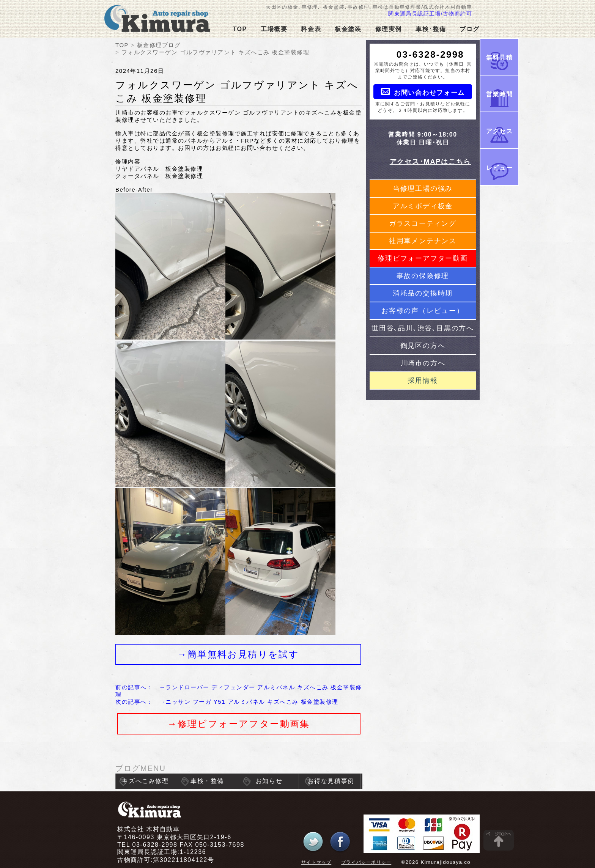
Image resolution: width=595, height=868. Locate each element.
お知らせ (269, 781)
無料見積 (499, 57)
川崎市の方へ (423, 363)
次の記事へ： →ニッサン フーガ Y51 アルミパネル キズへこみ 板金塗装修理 (227, 702)
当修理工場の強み (423, 189)
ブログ (470, 29)
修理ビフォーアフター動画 (423, 258)
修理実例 (389, 29)
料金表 (311, 29)
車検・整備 (207, 781)
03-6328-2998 (430, 54)
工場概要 (274, 29)
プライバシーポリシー (366, 862)
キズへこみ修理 (145, 781)
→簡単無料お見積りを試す (238, 654)
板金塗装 (348, 29)
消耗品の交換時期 (423, 293)
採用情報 (423, 381)
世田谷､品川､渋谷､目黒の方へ (423, 328)
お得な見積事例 (331, 781)
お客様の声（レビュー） (423, 311)
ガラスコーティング (423, 223)
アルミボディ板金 (423, 206)
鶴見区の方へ (423, 346)
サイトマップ (316, 862)
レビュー (499, 168)
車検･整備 (431, 29)
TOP (240, 29)
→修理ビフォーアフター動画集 (239, 724)
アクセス (499, 131)
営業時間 (499, 94)
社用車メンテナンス (423, 241)
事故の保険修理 (423, 276)
